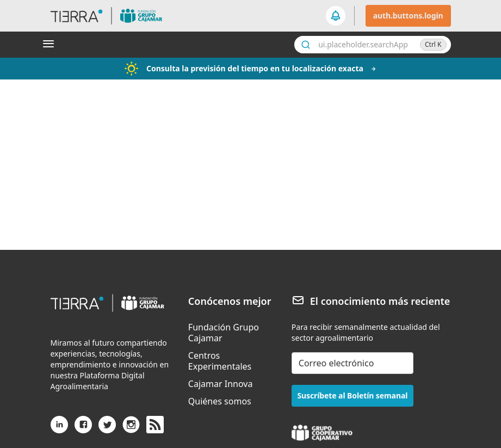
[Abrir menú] (51, 45)
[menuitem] (233, 333)
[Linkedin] (59, 429)
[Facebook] (83, 429)
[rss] (155, 425)
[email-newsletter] (352, 363)
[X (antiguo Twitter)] (107, 429)
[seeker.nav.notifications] (336, 16)
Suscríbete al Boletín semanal (352, 395)
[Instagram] (131, 429)
